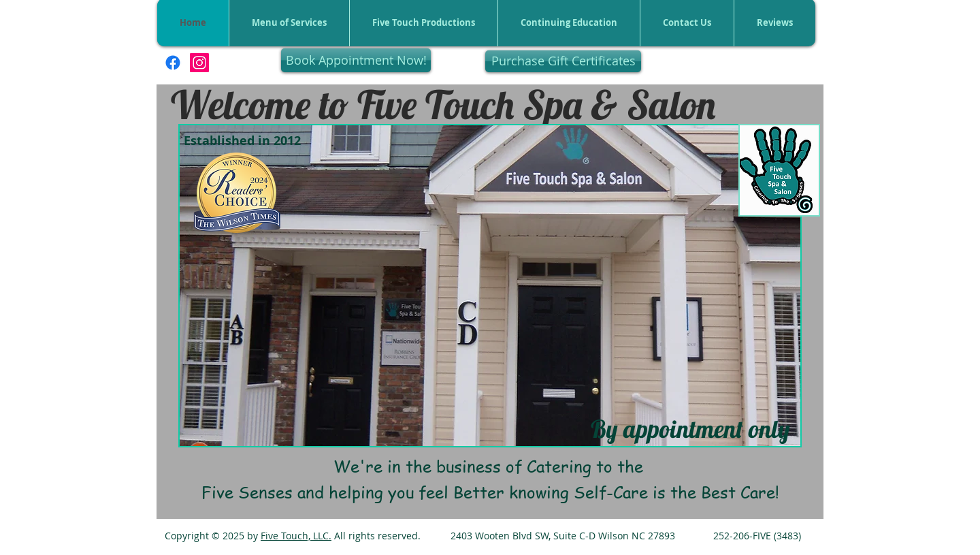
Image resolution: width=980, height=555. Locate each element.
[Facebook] (173, 63)
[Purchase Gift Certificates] (563, 61)
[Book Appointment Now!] (356, 60)
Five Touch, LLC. (296, 536)
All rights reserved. (376, 536)
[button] (490, 286)
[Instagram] (199, 63)
